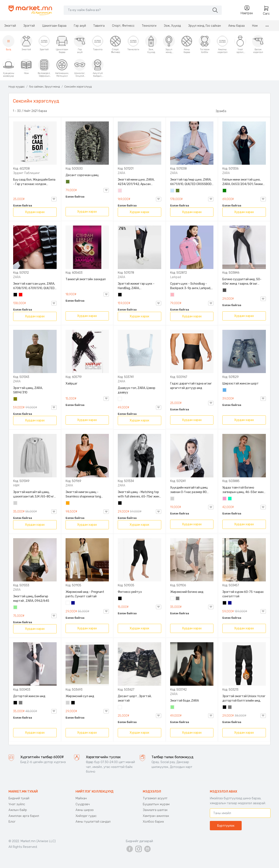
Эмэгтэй (10, 26)
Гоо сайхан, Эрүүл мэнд (44, 87)
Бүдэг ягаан (225, 499)
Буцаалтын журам (156, 804)
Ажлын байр (18, 810)
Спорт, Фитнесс (123, 26)
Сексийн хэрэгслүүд (78, 87)
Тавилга (99, 26)
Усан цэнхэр (172, 191)
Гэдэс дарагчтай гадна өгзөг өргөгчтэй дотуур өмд (191, 386)
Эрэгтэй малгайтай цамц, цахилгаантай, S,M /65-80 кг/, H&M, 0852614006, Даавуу (35, 495)
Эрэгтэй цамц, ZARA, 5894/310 (28, 390)
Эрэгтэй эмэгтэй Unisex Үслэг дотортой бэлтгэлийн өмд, (244, 698)
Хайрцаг (72, 384)
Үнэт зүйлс (17, 804)
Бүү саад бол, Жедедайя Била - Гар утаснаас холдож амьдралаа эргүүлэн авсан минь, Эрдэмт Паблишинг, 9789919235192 (34, 182)
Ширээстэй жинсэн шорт (240, 384)
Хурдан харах (35, 212)
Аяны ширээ (85, 810)
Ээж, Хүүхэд (172, 26)
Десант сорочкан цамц (82, 175)
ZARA (121, 173)
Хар (15, 295)
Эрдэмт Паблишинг (27, 173)
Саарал (178, 599)
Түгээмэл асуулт (155, 798)
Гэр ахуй (80, 26)
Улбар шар (68, 503)
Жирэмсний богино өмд (187, 592)
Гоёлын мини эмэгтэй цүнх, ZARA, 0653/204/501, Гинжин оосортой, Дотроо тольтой (243, 182)
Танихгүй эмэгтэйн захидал (86, 279)
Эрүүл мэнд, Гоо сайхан (205, 26)
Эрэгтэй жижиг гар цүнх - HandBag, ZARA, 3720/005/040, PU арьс (136, 286)
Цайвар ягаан (172, 295)
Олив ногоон (15, 399)
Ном (255, 26)
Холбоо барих (153, 822)
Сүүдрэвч (83, 804)
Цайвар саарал (15, 503)
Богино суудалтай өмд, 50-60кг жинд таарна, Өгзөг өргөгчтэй (242, 282)
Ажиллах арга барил (24, 816)
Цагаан (120, 399)
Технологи (149, 26)
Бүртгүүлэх (226, 826)
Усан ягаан (120, 191)
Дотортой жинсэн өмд (29, 696)
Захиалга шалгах (155, 810)
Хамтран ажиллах (156, 816)
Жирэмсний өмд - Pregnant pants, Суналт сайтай (85, 594)
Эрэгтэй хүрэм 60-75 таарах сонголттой (243, 594)
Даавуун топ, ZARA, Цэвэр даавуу (137, 390)
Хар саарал (225, 291)
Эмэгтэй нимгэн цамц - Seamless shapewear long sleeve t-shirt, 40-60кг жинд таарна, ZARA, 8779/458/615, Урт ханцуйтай (86, 495)
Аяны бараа (236, 26)
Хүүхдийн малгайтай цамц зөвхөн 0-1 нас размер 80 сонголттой (189, 490)
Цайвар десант (120, 708)
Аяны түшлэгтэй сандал (93, 822)
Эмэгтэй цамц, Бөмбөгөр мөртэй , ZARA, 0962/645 (31, 599)
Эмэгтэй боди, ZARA (184, 701)
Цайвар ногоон (15, 608)
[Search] (137, 10)
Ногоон (225, 191)
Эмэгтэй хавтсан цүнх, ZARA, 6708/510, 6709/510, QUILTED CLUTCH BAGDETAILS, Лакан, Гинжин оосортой (34, 286)
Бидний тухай (19, 798)
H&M (16, 486)
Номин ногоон (230, 499)
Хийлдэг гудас (86, 816)
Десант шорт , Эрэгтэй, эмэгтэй (135, 698)
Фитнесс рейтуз (130, 592)
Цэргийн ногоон (68, 182)
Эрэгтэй (29, 26)
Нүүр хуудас (17, 87)
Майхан (81, 798)
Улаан (21, 295)
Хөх (73, 603)
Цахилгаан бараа (54, 26)
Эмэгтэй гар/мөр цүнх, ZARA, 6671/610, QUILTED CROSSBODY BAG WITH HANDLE (192, 182)
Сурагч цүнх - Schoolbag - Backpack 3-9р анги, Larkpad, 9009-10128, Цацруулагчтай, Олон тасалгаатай (191, 286)
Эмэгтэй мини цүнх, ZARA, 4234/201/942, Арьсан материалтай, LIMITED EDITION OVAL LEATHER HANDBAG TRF (139, 182)
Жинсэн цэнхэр (225, 390)
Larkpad (176, 277)
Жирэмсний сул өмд (80, 696)
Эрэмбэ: (221, 111)
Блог (12, 822)
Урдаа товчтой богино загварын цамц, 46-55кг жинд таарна (244, 490)
